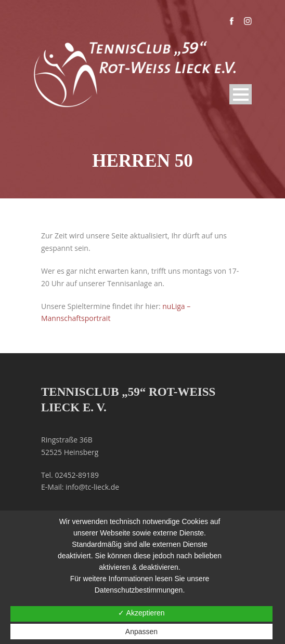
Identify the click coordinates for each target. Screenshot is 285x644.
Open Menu (241, 94)
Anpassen (141, 632)
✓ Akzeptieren (141, 613)
